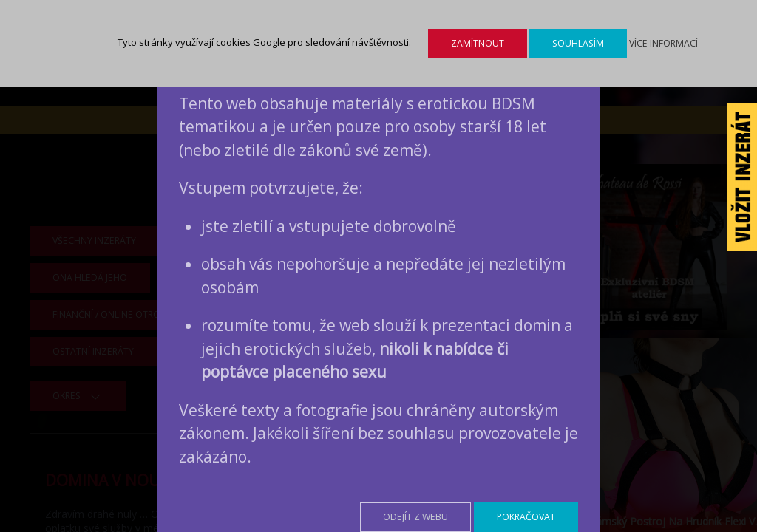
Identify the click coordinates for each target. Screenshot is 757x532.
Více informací (663, 43)
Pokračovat (526, 517)
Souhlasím (578, 43)
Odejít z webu (415, 517)
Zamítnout (478, 43)
